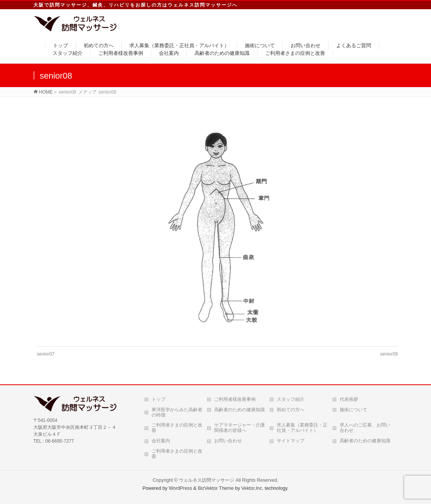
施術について (353, 410)
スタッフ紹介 (291, 399)
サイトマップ (291, 441)
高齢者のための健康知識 (239, 410)
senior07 (46, 354)
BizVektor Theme (216, 488)
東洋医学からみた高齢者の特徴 (177, 412)
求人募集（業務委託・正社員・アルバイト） (302, 428)
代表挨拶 (349, 399)
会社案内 (161, 441)
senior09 (389, 354)
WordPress (181, 488)
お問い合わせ (228, 441)
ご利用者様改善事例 (235, 399)
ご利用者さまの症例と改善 (177, 428)
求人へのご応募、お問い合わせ (365, 428)
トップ (159, 399)
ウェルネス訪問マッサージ (206, 480)
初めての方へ (291, 410)
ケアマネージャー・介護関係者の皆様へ (239, 428)
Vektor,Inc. (253, 488)
